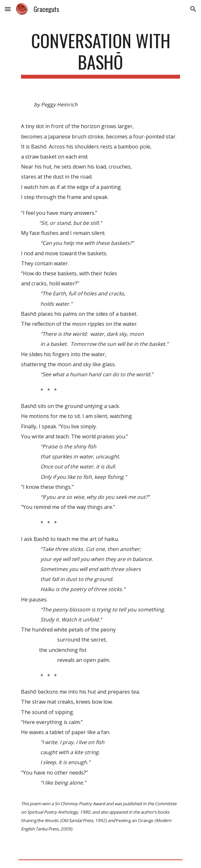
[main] (100, 54)
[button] (8, 9)
